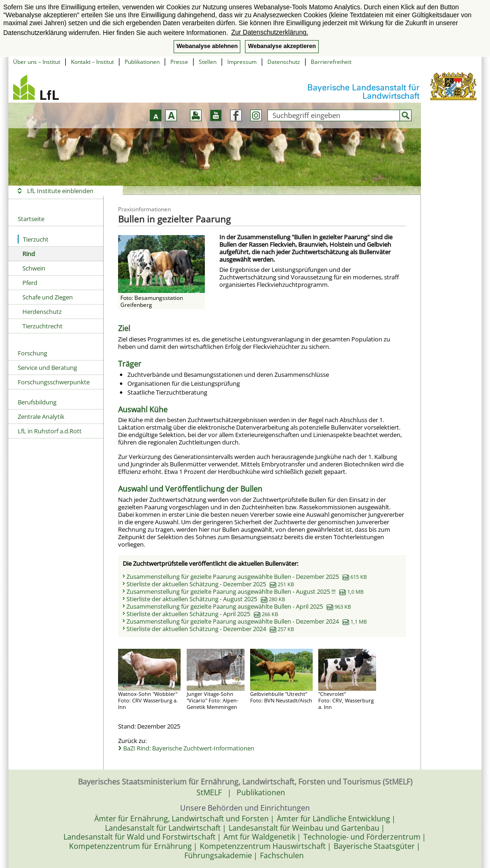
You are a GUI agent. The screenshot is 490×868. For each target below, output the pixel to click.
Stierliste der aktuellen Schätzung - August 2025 (206, 599)
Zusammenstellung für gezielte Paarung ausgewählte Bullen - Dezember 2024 (247, 621)
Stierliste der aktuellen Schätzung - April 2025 (202, 614)
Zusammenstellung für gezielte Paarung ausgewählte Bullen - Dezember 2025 (247, 576)
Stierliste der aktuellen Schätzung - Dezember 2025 (210, 584)
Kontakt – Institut (92, 62)
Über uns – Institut (37, 62)
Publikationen (142, 62)
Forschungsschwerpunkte (54, 382)
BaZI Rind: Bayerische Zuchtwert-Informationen (189, 748)
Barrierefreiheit (331, 62)
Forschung (32, 353)
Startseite (31, 219)
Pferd (30, 283)
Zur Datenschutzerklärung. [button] (269, 32)
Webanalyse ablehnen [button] (207, 46)
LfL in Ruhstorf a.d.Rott (50, 431)
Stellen (208, 62)
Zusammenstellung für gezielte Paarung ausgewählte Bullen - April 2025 (239, 606)
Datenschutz (284, 62)
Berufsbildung (37, 402)
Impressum (242, 62)
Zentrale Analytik (41, 417)
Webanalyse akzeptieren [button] (282, 46)
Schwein (34, 268)
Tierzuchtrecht (42, 326)
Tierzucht (33, 239)
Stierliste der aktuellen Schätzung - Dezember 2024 (210, 629)
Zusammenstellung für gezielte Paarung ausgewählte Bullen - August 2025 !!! (245, 591)
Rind (29, 254)
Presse (179, 62)
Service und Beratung (47, 368)
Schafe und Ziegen (48, 297)
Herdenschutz (42, 312)
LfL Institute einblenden (60, 191)
